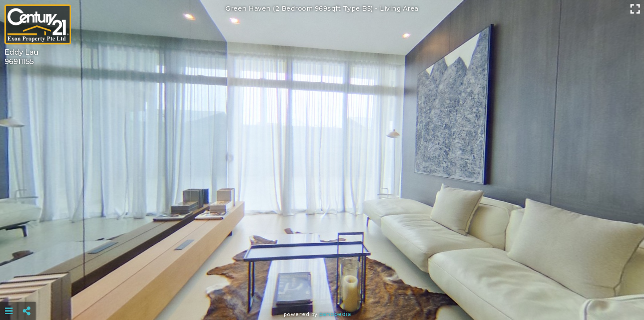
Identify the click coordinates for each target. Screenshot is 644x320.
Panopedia (335, 314)
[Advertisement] (322, 289)
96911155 (19, 62)
